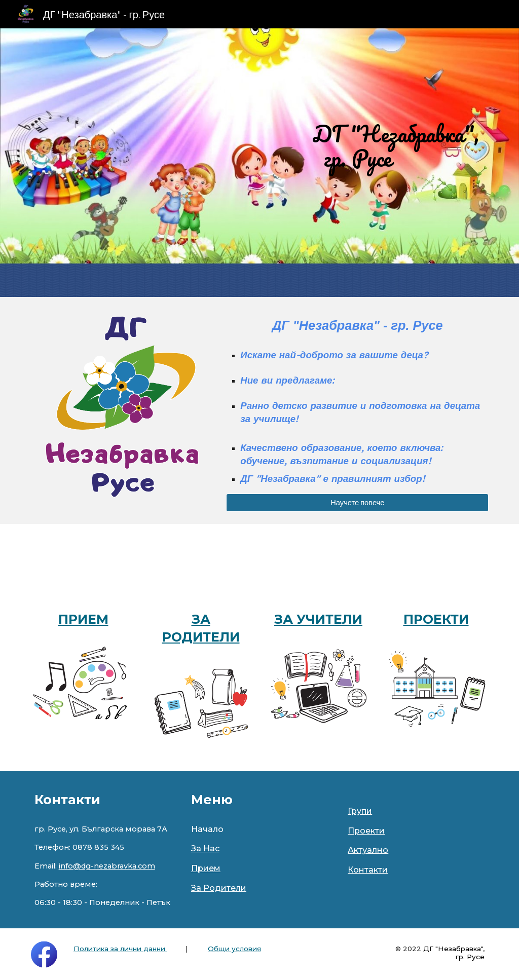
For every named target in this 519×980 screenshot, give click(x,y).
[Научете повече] (357, 503)
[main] (357, 146)
